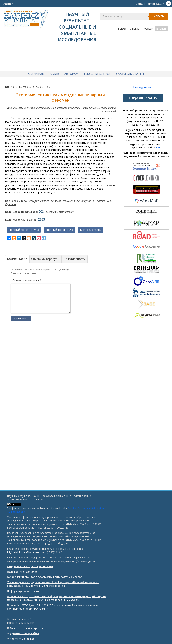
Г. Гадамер (99, 200)
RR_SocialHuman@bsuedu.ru (23, 552)
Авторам (71, 73)
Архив (54, 73)
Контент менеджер (22, 639)
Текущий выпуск (97, 73)
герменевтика (71, 200)
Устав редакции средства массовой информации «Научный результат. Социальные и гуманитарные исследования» (53, 584)
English (161, 29)
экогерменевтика (39, 200)
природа (86, 200)
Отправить (21, 323)
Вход (139, 4)
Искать (159, 16)
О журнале (36, 73)
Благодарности (75, 258)
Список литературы (45, 258)
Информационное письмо (24, 591)
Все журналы (142, 86)
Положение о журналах (22, 572)
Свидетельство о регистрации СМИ (30, 566)
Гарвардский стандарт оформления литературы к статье (44, 577)
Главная (7, 4)
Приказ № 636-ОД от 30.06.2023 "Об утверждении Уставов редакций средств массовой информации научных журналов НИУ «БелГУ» (56, 598)
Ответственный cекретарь (27, 628)
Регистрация (155, 4)
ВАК (158, 146)
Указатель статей (130, 73)
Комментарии (17, 258)
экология (56, 200)
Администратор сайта (24, 633)
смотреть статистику (60, 211)
